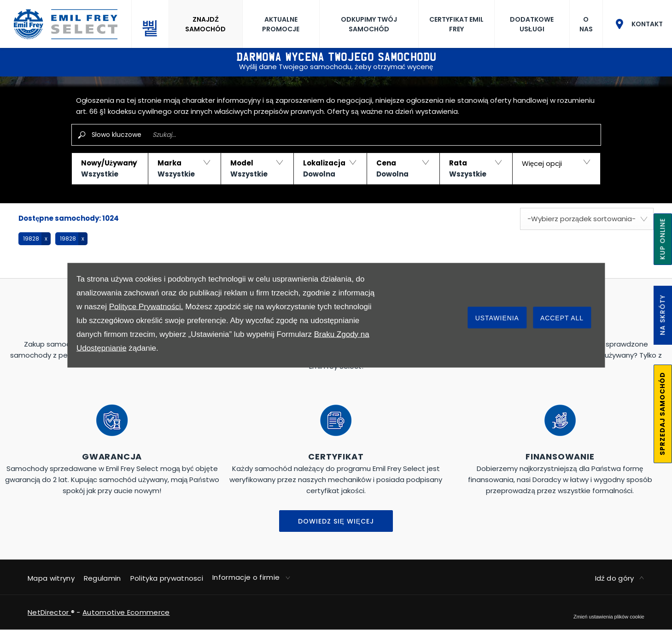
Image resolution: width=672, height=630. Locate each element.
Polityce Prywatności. (146, 306)
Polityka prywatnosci (167, 578)
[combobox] (587, 219)
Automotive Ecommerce (126, 612)
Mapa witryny (51, 578)
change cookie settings (609, 617)
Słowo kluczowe (117, 135)
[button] (110, 169)
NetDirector (49, 612)
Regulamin (102, 578)
